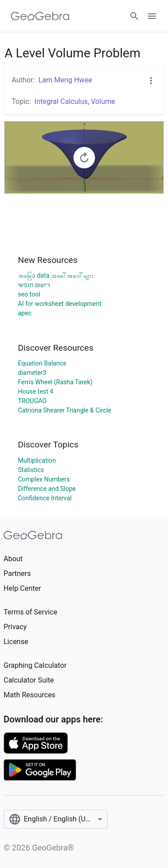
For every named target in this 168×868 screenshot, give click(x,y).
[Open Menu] (152, 16)
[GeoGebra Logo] (40, 16)
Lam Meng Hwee (65, 80)
